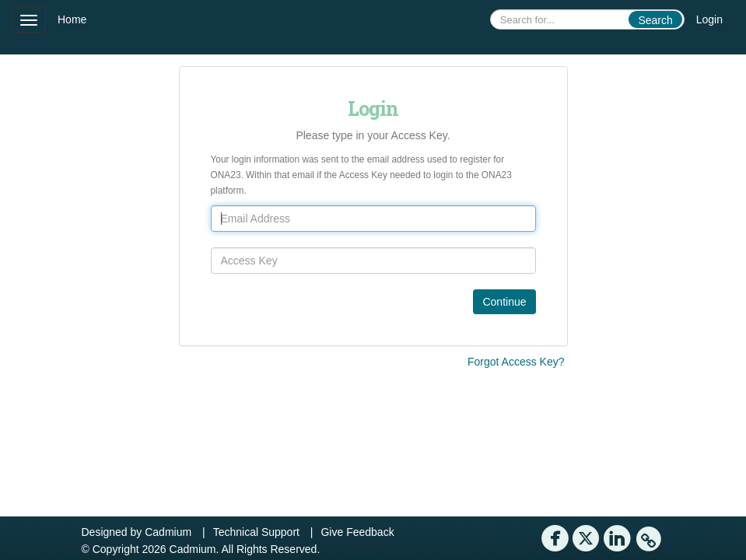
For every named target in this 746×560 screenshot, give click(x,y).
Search (655, 20)
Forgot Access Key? (516, 362)
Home (72, 19)
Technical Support (256, 532)
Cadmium (168, 532)
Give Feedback (357, 532)
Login (709, 19)
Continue (504, 302)
